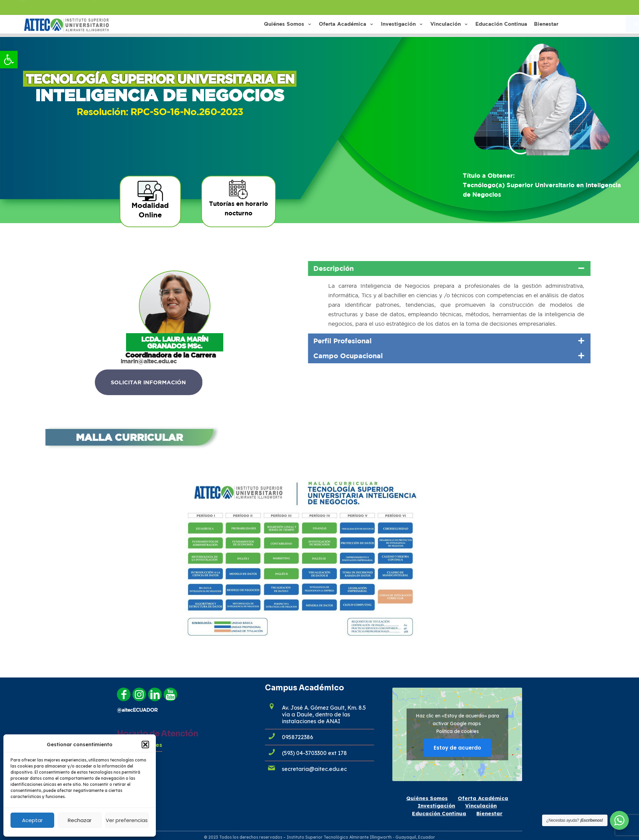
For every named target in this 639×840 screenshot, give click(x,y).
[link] (9, 60)
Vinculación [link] (481, 806)
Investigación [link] (436, 806)
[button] (145, 745)
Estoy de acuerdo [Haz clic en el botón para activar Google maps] (457, 747)
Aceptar (32, 820)
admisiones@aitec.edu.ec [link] (59, 7)
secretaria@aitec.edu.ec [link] (314, 769)
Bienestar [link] (489, 813)
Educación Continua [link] (439, 813)
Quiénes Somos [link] (427, 798)
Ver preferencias (127, 820)
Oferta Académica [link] (483, 798)
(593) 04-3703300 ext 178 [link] (314, 753)
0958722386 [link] (119, 7)
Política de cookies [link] (457, 731)
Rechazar (80, 820)
